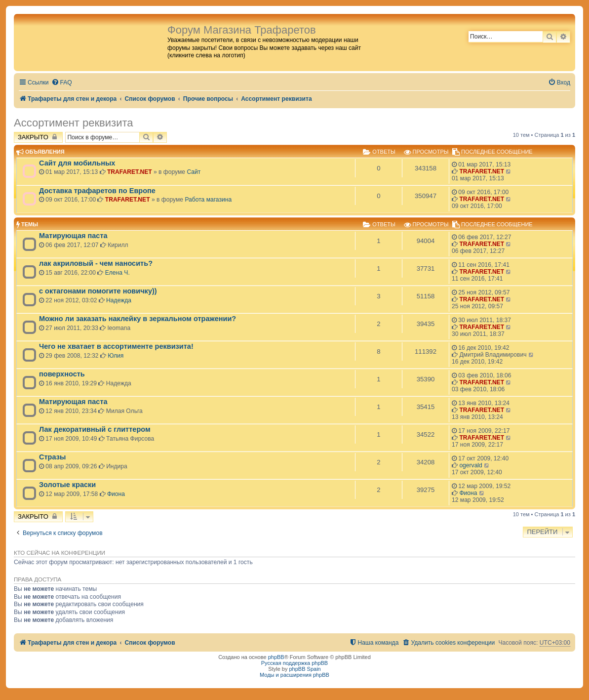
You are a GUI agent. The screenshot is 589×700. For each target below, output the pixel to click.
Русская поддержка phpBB (294, 663)
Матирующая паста (73, 236)
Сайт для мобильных (77, 163)
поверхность (62, 374)
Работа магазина (208, 200)
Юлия (116, 356)
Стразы (52, 457)
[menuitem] (62, 83)
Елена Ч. (118, 273)
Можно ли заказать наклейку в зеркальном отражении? (137, 319)
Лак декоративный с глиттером (95, 429)
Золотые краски (67, 485)
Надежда (119, 300)
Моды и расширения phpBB (294, 675)
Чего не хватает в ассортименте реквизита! (116, 346)
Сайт (194, 172)
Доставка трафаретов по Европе (97, 191)
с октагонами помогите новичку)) (98, 291)
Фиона (116, 494)
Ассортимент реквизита (73, 123)
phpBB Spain (305, 669)
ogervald (471, 465)
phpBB (276, 657)
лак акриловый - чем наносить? (96, 263)
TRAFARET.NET (130, 172)
